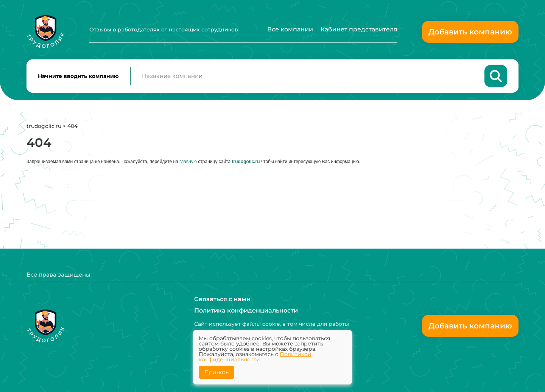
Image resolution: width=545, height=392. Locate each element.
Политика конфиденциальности (246, 310)
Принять (216, 372)
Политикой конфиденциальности (255, 357)
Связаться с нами (222, 299)
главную (188, 162)
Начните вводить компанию (78, 76)
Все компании (290, 29)
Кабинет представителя (359, 29)
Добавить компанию (470, 32)
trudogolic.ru (44, 126)
